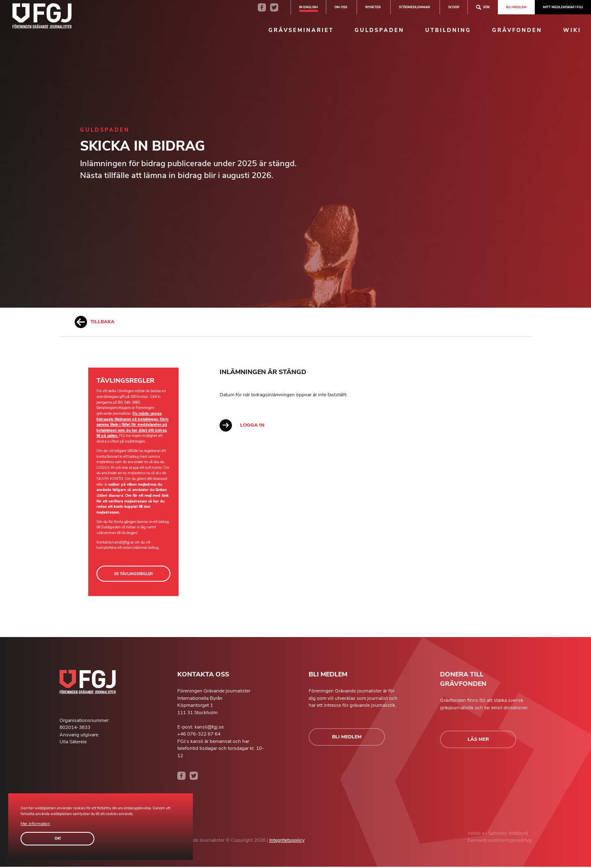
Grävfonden (517, 30)
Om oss (341, 7)
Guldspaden (379, 30)
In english (308, 7)
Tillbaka (95, 322)
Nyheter (373, 7)
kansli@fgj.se (123, 542)
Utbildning (448, 30)
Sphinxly (498, 834)
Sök (483, 7)
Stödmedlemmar (415, 7)
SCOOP (454, 7)
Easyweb (478, 842)
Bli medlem (516, 7)
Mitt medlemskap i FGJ (563, 7)
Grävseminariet (301, 30)
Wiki (572, 30)
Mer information (34, 824)
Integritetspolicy (287, 842)
